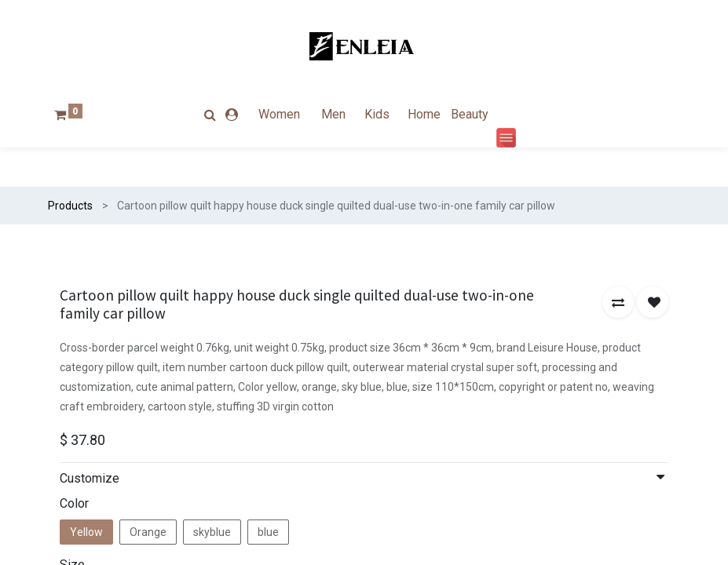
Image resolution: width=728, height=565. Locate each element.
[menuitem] (293, 115)
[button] (618, 302)
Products (70, 206)
